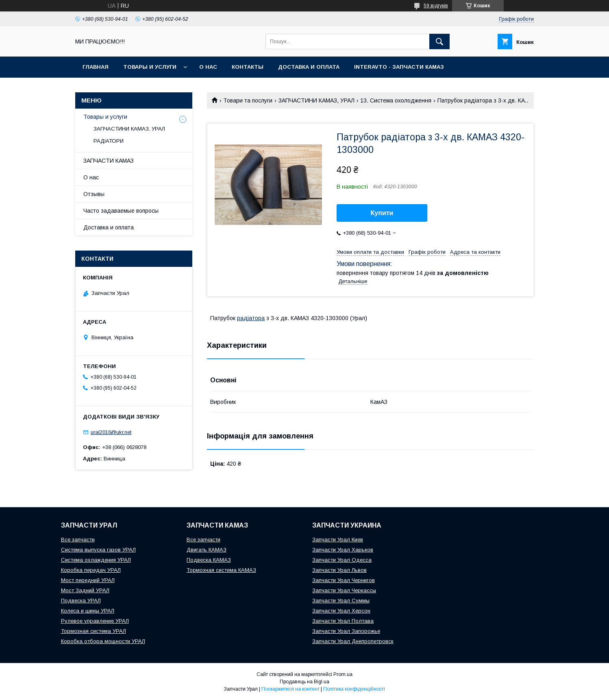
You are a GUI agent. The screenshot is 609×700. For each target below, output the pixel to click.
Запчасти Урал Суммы (341, 601)
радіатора (251, 318)
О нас (208, 67)
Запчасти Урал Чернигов (344, 580)
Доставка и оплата (309, 67)
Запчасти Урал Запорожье (346, 631)
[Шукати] (439, 41)
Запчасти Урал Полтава (343, 621)
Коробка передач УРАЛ (91, 570)
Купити (382, 213)
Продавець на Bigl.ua (304, 682)
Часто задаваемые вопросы (121, 211)
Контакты (248, 67)
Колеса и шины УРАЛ (88, 611)
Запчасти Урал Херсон (341, 611)
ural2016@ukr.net (111, 432)
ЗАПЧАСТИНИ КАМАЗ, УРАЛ (316, 100)
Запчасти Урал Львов (339, 570)
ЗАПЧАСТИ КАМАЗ (109, 161)
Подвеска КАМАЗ (209, 560)
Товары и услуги (150, 67)
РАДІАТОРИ (109, 141)
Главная (96, 67)
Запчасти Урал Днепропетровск (353, 641)
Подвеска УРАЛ (81, 601)
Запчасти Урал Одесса (342, 560)
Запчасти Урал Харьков (343, 550)
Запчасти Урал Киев (338, 540)
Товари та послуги (248, 100)
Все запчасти (78, 540)
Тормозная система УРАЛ (94, 631)
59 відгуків (436, 6)
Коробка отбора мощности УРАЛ (103, 641)
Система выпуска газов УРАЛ (98, 550)
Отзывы (94, 194)
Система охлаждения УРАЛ (96, 560)
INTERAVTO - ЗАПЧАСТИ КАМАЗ (399, 67)
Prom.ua (343, 674)
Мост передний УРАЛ (88, 580)
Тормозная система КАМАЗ (221, 570)
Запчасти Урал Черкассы (344, 590)
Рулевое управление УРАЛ (95, 621)
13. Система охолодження (396, 100)
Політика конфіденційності (354, 689)
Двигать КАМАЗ (207, 550)
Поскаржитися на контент (290, 689)
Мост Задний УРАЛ (85, 590)
